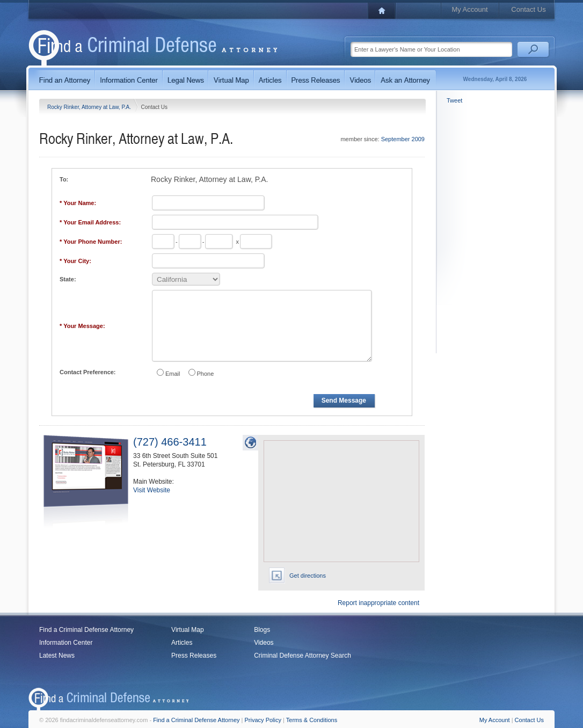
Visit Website (152, 490)
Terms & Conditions (312, 720)
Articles (182, 643)
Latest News (57, 656)
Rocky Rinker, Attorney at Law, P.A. (90, 107)
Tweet (454, 100)
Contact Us (528, 9)
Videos (264, 643)
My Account (469, 9)
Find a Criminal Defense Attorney (86, 630)
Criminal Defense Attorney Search (303, 656)
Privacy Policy (263, 720)
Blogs (262, 630)
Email (173, 374)
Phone (206, 374)
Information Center (66, 643)
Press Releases (194, 656)
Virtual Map (187, 630)
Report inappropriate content (378, 603)
